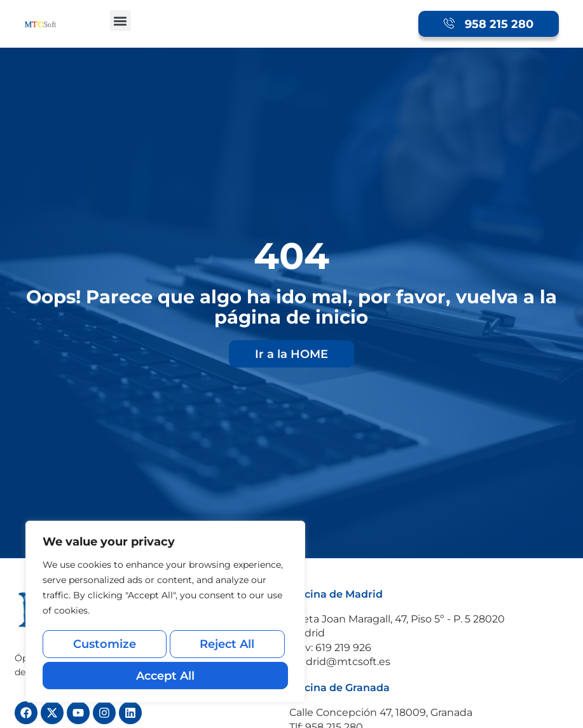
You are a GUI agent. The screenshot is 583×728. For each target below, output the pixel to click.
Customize (103, 648)
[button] (120, 21)
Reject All (226, 648)
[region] (165, 615)
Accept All (165, 676)
